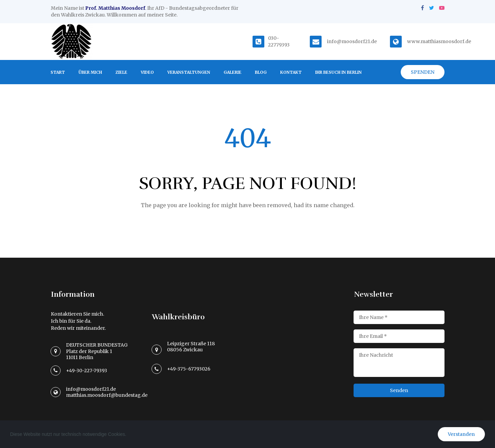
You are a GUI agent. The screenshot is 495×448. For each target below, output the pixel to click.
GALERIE (233, 72)
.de (468, 41)
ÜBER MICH (90, 72)
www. (414, 41)
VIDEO (147, 72)
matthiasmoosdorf (442, 41)
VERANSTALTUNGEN (189, 72)
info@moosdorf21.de (352, 41)
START (58, 72)
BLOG (261, 72)
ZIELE (121, 72)
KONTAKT (291, 72)
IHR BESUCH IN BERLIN (338, 72)
